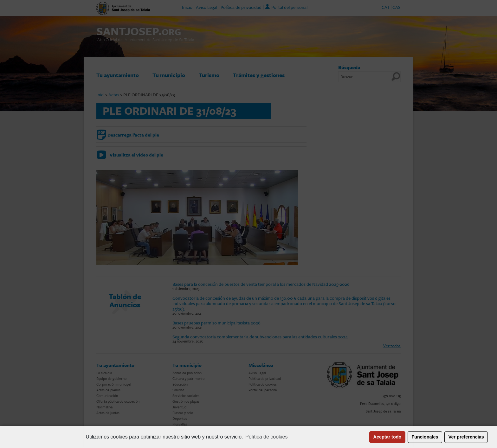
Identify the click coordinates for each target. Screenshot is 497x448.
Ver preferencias (466, 437)
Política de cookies (266, 437)
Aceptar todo (387, 437)
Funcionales (425, 437)
